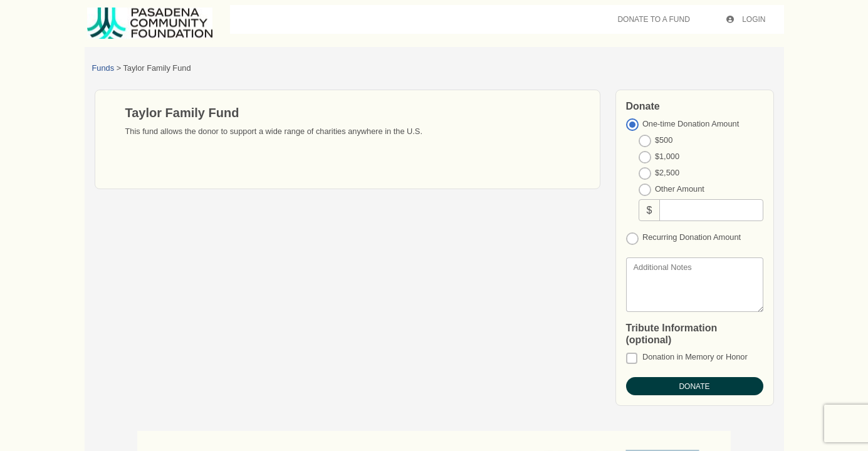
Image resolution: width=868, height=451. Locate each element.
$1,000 (667, 156)
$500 (664, 140)
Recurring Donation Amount (692, 237)
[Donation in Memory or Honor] (632, 358)
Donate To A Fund (653, 19)
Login (746, 19)
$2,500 (667, 173)
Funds (103, 68)
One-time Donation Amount (691, 124)
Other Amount (680, 189)
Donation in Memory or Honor (695, 357)
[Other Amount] (711, 210)
